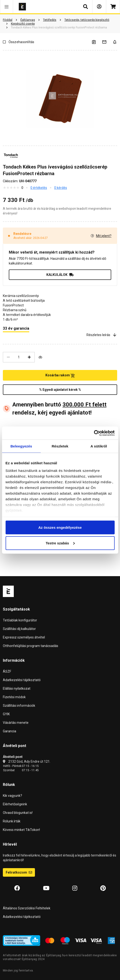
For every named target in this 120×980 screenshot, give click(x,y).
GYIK (6, 714)
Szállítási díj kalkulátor (19, 629)
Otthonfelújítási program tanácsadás (31, 646)
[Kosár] (113, 7)
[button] (7, 7)
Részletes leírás (102, 335)
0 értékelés (39, 188)
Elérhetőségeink (15, 804)
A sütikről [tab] (99, 446)
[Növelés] (29, 357)
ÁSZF (7, 671)
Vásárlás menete (16, 723)
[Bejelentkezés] (99, 7)
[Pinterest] (103, 888)
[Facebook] (17, 888)
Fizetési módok (14, 697)
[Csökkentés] (8, 357)
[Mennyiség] (19, 357)
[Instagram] (75, 888)
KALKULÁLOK (60, 275)
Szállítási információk (19, 706)
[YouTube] (46, 888)
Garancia (10, 731)
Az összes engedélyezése (60, 527)
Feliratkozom (19, 872)
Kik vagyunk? (12, 796)
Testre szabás (60, 543)
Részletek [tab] (60, 446)
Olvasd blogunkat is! (18, 813)
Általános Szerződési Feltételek (27, 908)
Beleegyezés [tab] (21, 446)
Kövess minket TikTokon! (21, 830)
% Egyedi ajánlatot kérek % (60, 390)
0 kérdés (61, 188)
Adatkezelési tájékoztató (22, 680)
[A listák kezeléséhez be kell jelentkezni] (97, 42)
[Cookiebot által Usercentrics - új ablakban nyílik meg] (94, 433)
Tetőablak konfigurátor (20, 620)
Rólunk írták (12, 821)
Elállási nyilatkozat (17, 688)
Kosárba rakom (60, 375)
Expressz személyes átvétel (24, 637)
